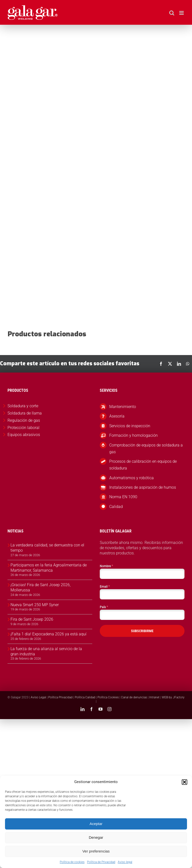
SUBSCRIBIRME (142, 631)
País (104, 607)
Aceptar (96, 824)
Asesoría (117, 416)
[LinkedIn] (179, 364)
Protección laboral (23, 428)
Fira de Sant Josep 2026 (32, 619)
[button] (184, 782)
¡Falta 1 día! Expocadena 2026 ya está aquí (48, 634)
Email (105, 586)
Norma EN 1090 (123, 497)
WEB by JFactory (173, 697)
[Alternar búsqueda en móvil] (172, 13)
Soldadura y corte (23, 406)
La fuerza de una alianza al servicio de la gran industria (46, 651)
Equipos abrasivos (24, 435)
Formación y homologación (133, 435)
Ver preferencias (96, 851)
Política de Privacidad (101, 862)
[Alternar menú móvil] (182, 13)
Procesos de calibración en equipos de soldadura (143, 465)
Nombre (106, 566)
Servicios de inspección (130, 426)
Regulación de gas (24, 420)
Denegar (96, 837)
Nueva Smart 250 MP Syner (35, 605)
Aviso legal (125, 862)
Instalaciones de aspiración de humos (143, 487)
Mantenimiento (123, 407)
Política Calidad (85, 697)
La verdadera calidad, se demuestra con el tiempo (47, 548)
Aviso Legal (38, 697)
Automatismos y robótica (131, 478)
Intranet (154, 697)
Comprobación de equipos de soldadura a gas (146, 448)
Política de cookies (72, 862)
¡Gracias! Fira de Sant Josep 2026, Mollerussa (40, 587)
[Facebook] (161, 364)
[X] (170, 364)
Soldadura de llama (25, 413)
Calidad (116, 507)
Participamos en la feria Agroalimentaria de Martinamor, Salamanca (49, 568)
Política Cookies (108, 697)
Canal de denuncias (134, 697)
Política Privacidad (60, 697)
